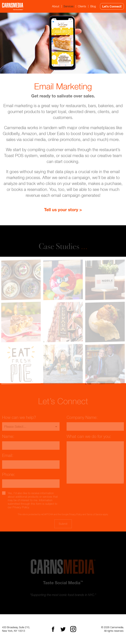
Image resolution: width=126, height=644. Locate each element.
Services (69, 6)
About (56, 6)
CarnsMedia (13, 6)
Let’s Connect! (112, 6)
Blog (93, 6)
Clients (82, 6)
